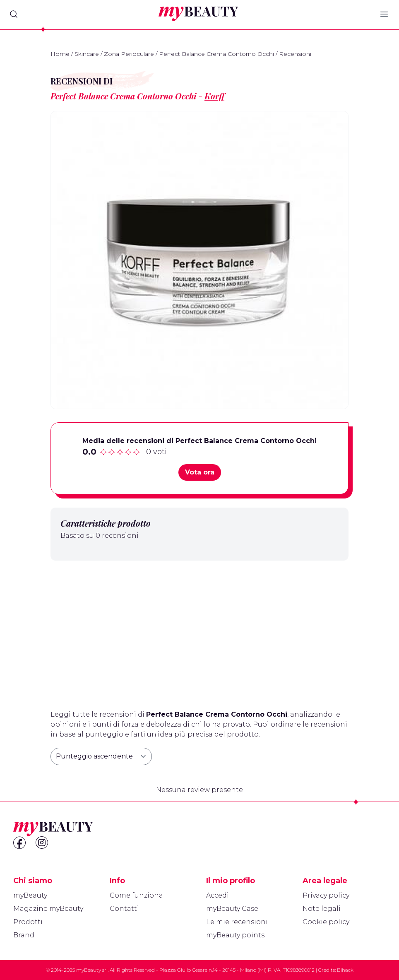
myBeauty (30, 895)
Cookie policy (326, 922)
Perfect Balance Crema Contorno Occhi (216, 54)
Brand (24, 935)
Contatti (124, 909)
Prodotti (28, 922)
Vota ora (200, 472)
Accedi (218, 895)
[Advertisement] (199, 632)
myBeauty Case (232, 909)
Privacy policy (326, 895)
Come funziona (136, 895)
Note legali (322, 909)
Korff (214, 96)
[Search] (14, 14)
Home (60, 54)
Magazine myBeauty (48, 909)
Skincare (87, 54)
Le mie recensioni (237, 922)
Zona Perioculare (129, 54)
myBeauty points (235, 935)
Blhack (345, 970)
